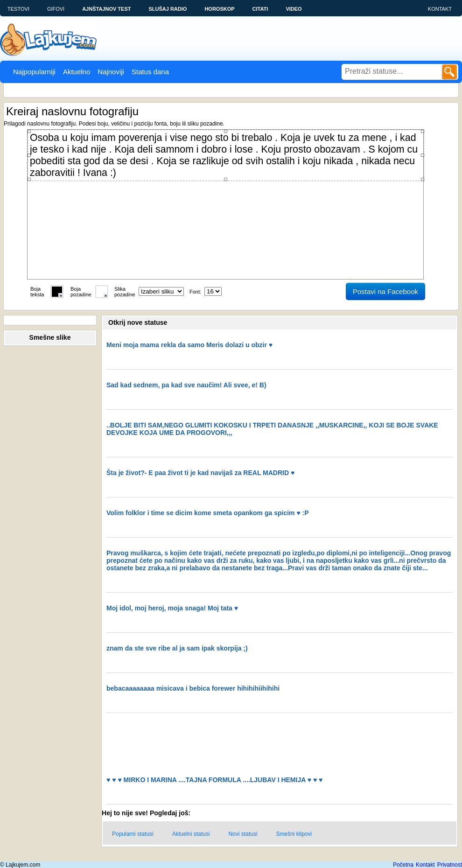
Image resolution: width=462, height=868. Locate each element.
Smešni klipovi (294, 834)
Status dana (150, 72)
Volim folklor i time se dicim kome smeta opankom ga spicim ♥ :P (208, 513)
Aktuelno (77, 72)
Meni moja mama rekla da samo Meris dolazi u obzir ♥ (189, 345)
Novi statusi (243, 834)
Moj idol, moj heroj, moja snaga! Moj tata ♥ (172, 608)
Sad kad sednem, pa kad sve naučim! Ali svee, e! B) (186, 385)
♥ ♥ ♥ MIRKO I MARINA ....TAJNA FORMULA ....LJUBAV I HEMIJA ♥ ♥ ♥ (214, 780)
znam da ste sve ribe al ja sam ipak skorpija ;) (177, 648)
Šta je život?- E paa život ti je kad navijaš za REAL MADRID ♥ (200, 473)
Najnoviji (111, 72)
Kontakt (440, 9)
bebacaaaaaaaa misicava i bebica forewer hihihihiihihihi (193, 688)
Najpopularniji (34, 72)
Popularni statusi (133, 834)
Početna (403, 865)
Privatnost (450, 865)
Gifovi (56, 9)
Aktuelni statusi (191, 834)
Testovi (18, 9)
